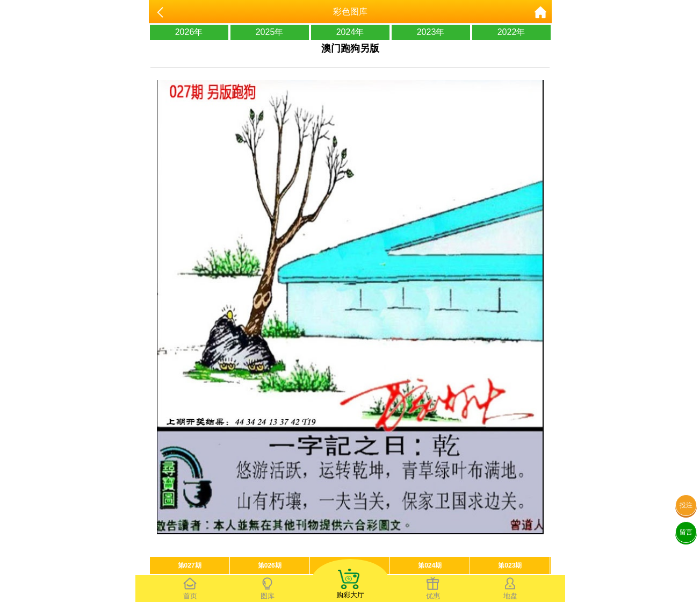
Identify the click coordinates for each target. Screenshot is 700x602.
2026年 (189, 32)
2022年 (511, 32)
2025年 (270, 32)
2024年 (350, 32)
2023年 (431, 32)
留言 (686, 532)
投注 (686, 505)
